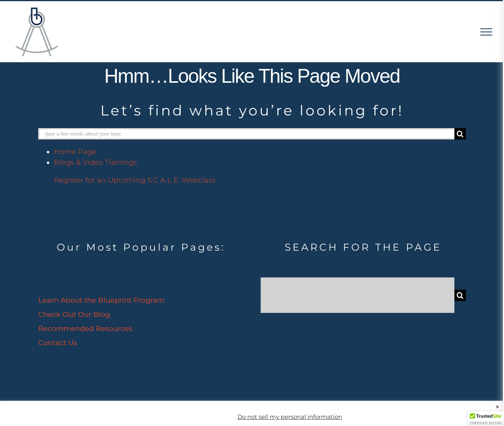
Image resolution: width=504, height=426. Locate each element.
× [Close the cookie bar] (498, 407)
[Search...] (358, 295)
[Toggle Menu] (486, 32)
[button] (486, 419)
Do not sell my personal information (290, 417)
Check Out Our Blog (74, 314)
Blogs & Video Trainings (95, 162)
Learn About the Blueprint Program (101, 300)
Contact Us (58, 343)
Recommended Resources (85, 329)
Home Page (75, 152)
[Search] (460, 134)
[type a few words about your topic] (246, 134)
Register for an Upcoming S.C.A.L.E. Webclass (135, 180)
